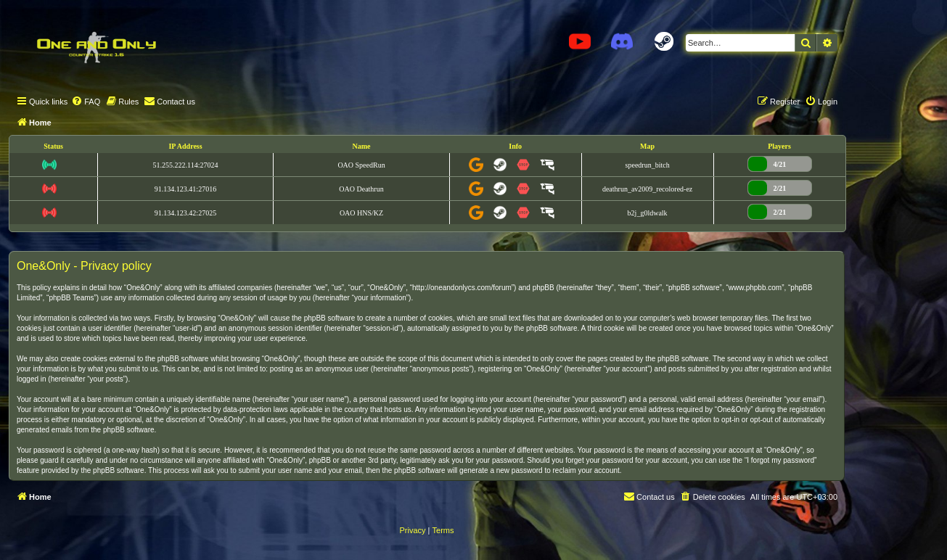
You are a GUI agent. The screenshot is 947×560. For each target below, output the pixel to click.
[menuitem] (86, 102)
